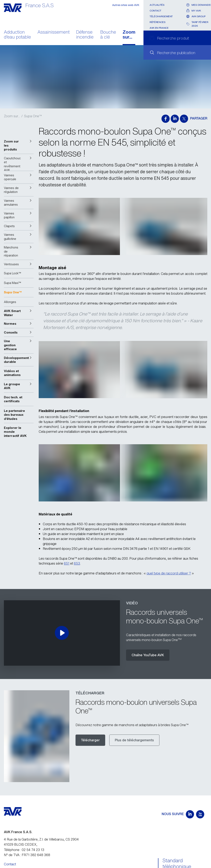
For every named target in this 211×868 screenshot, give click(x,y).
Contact (155, 11)
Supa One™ (33, 116)
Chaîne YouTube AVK (148, 655)
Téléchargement (161, 16)
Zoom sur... (129, 35)
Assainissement (54, 32)
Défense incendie (85, 35)
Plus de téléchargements (134, 740)
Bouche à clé (108, 35)
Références (157, 22)
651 (67, 563)
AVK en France (159, 28)
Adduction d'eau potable (17, 35)
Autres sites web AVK (126, 5)
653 (77, 563)
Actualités (157, 5)
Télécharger (90, 740)
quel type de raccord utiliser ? (169, 573)
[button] (19, 145)
